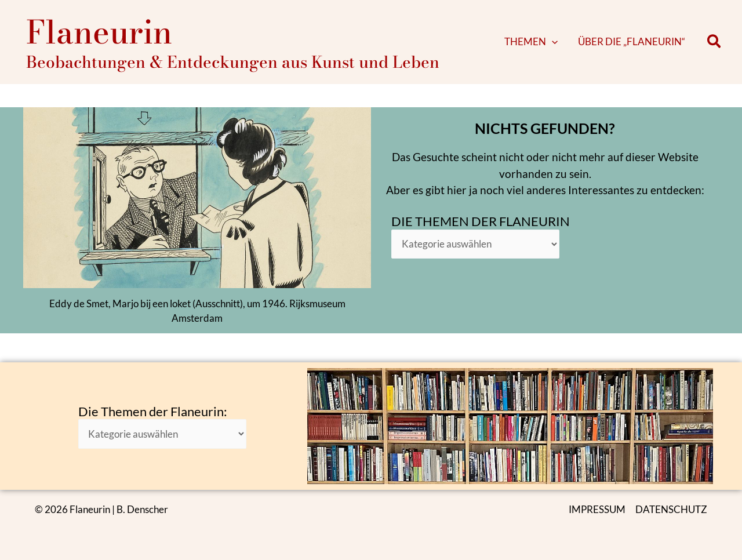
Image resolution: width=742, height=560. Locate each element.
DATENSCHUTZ (671, 509)
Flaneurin (99, 36)
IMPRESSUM (597, 509)
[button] (565, 46)
